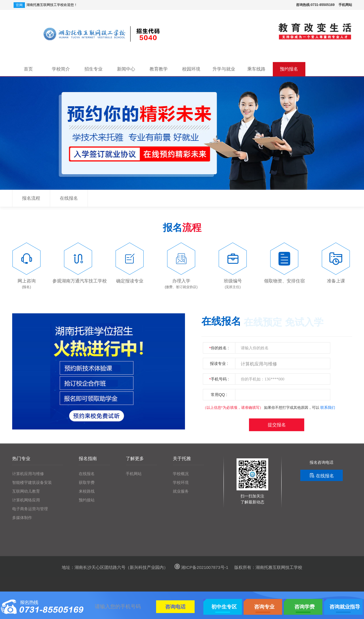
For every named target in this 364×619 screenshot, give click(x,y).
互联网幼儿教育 (26, 491)
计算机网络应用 (26, 500)
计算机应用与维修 (28, 474)
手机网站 (345, 5)
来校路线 (87, 491)
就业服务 (181, 491)
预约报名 (289, 69)
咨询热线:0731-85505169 (315, 5)
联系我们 (328, 408)
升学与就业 (224, 69)
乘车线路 (256, 69)
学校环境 (181, 483)
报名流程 (31, 198)
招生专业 (93, 69)
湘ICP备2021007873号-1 (201, 567)
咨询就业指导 (345, 607)
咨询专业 (264, 607)
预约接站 (87, 500)
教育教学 (159, 69)
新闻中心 (126, 69)
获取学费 (87, 483)
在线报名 (69, 198)
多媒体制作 (22, 518)
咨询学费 (305, 607)
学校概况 (181, 474)
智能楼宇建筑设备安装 (32, 483)
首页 (28, 69)
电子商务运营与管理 (30, 509)
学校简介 (61, 69)
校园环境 (191, 69)
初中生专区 (224, 607)
